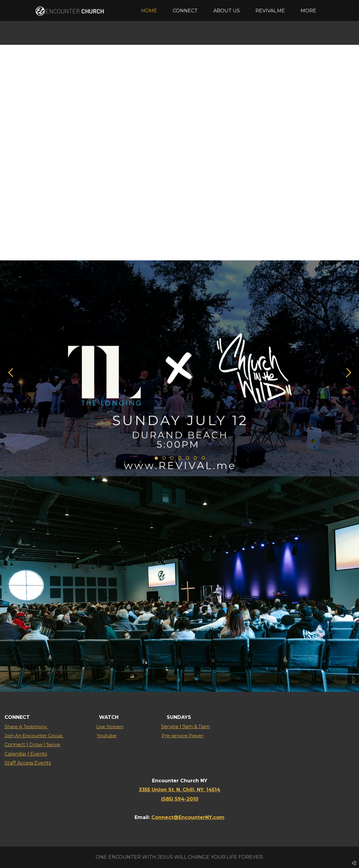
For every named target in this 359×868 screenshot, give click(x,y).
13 (227, 244)
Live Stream (110, 727)
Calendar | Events (26, 754)
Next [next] (348, 157)
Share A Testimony (26, 727)
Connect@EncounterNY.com (188, 817)
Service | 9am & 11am (185, 727)
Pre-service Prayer (183, 736)
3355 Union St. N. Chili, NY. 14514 (180, 790)
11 (211, 244)
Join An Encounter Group (34, 736)
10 (203, 244)
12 (219, 244)
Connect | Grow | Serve (32, 745)
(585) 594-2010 (180, 799)
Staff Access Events (28, 763)
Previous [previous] (11, 157)
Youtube (107, 736)
